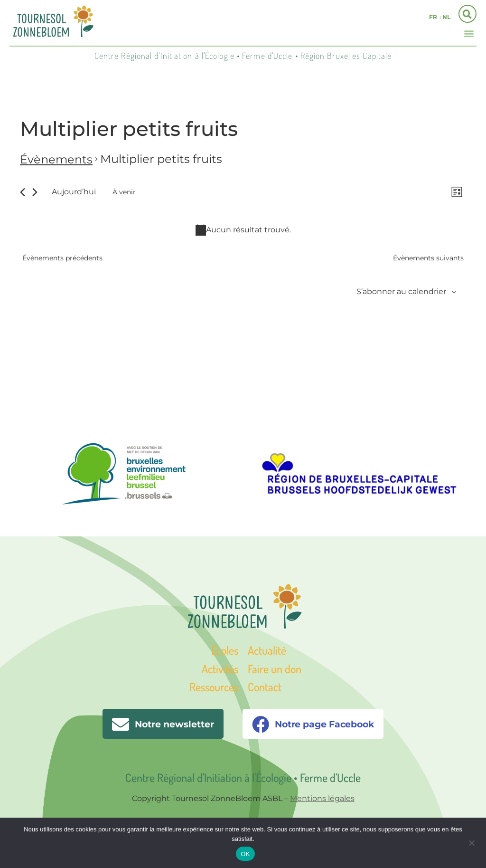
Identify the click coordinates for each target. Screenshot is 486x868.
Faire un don (275, 669)
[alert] (243, 230)
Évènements (56, 159)
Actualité (267, 650)
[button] (469, 33)
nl (446, 17)
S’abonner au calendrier (401, 291)
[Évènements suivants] (35, 192)
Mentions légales (322, 798)
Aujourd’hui (74, 192)
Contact (265, 687)
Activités (220, 669)
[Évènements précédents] (23, 192)
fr (433, 17)
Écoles (225, 650)
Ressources (214, 687)
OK (245, 854)
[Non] (471, 842)
